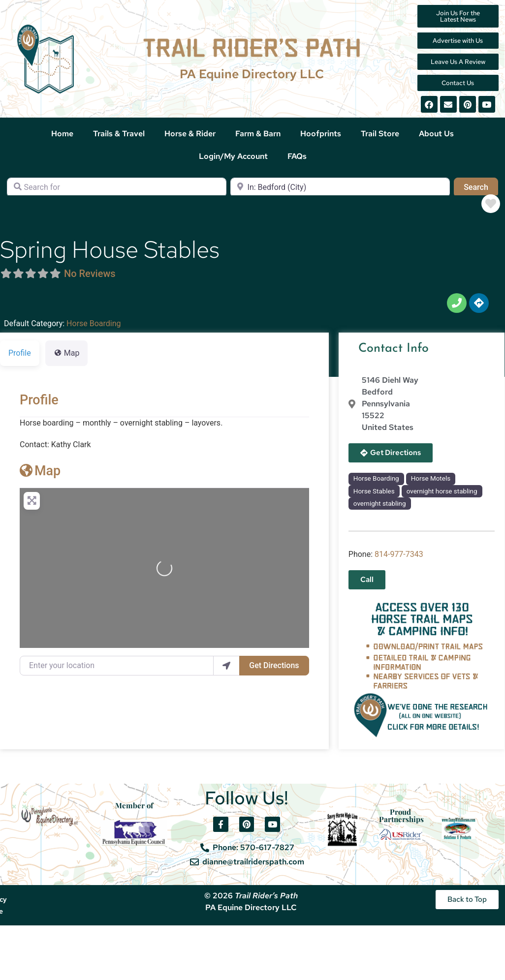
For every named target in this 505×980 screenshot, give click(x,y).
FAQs (297, 156)
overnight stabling (380, 504)
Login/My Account (233, 156)
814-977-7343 (399, 554)
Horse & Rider (190, 134)
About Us (436, 134)
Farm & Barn (258, 134)
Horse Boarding (94, 323)
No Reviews (90, 274)
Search (481, 186)
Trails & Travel (119, 134)
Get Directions (274, 665)
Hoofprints (321, 134)
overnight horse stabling (442, 491)
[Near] (340, 187)
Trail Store (380, 134)
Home (62, 134)
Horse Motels (431, 478)
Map (40, 471)
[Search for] (117, 187)
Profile (39, 400)
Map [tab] (67, 353)
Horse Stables (374, 491)
